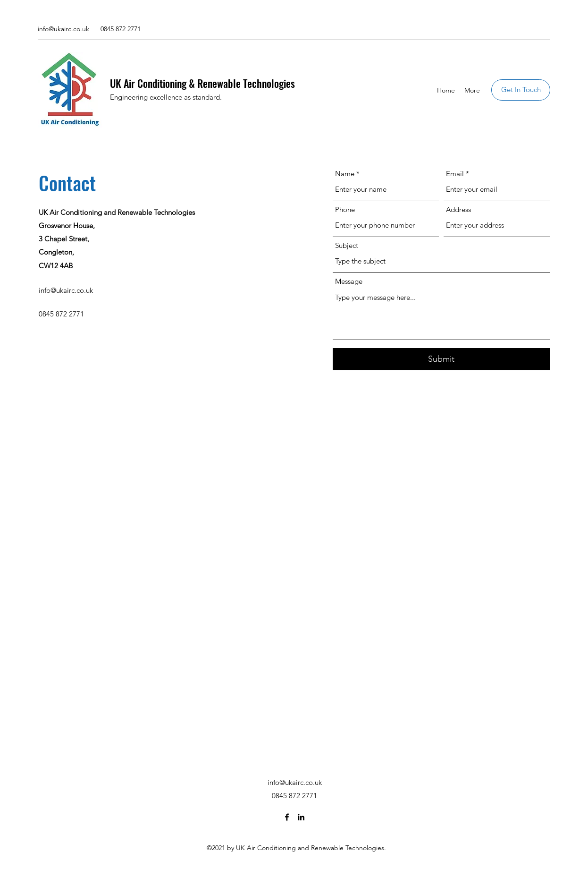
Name (345, 174)
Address (458, 209)
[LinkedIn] (301, 817)
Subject (347, 245)
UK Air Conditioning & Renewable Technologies (202, 83)
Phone (345, 209)
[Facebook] (287, 817)
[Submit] (441, 359)
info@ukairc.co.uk (63, 29)
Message (349, 281)
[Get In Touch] (521, 90)
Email (455, 174)
